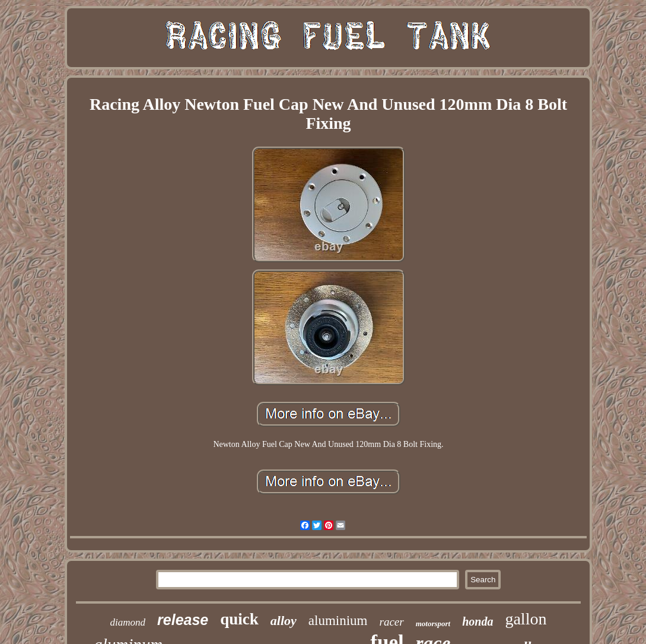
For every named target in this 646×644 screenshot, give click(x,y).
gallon (526, 619)
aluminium (338, 621)
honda (478, 621)
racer (392, 622)
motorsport (433, 624)
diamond (128, 622)
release (183, 620)
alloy (284, 621)
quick (239, 619)
